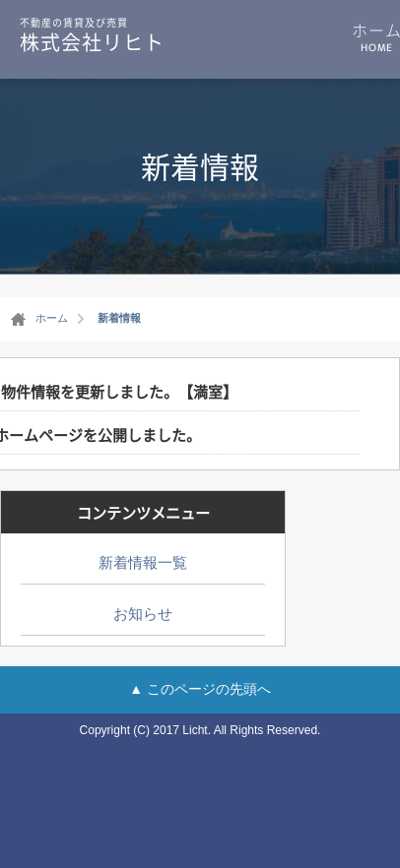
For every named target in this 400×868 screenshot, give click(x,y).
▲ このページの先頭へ (200, 689)
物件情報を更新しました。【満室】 (119, 392)
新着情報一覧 (143, 562)
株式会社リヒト (92, 34)
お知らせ (143, 614)
